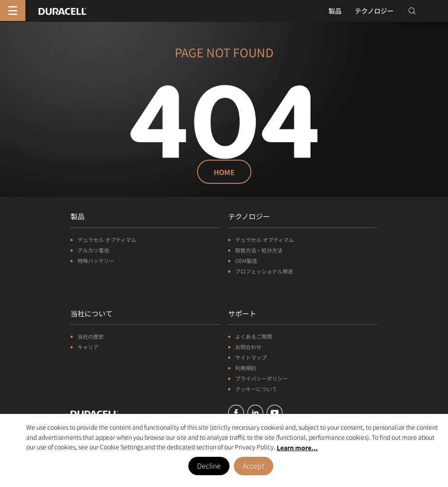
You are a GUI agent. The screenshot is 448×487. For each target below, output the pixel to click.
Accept (254, 466)
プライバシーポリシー (261, 378)
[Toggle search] (412, 11)
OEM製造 (246, 261)
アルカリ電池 (93, 250)
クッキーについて (256, 389)
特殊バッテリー (96, 261)
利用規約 (246, 368)
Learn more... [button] (297, 448)
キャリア (88, 347)
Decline (209, 466)
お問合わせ (248, 347)
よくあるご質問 (254, 336)
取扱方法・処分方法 (259, 250)
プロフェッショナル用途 (264, 271)
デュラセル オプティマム (107, 240)
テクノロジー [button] (374, 11)
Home (224, 172)
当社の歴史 (91, 336)
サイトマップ (251, 357)
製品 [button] (335, 11)
